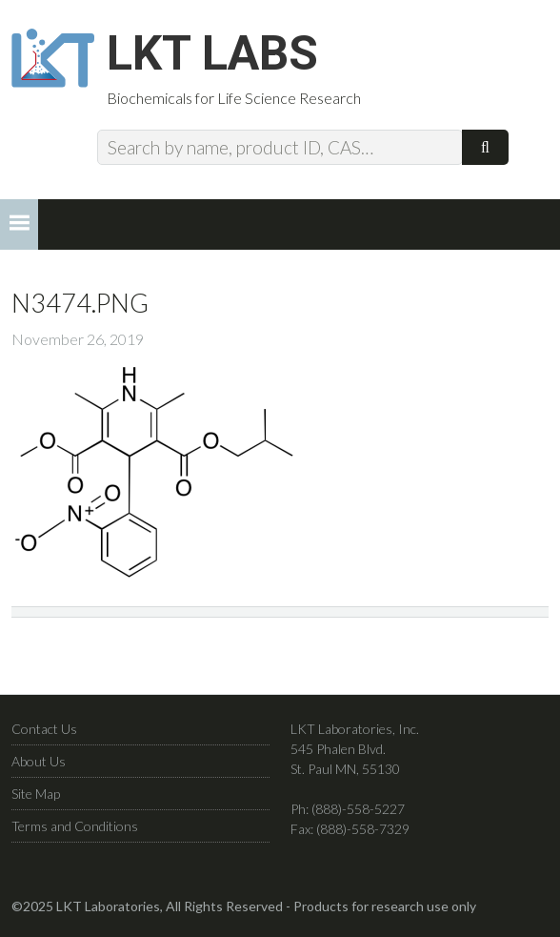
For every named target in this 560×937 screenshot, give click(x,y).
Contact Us (44, 729)
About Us (39, 761)
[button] (19, 224)
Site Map (36, 794)
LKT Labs (212, 53)
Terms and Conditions (75, 826)
